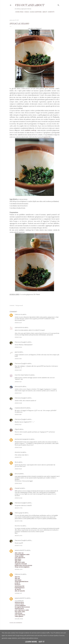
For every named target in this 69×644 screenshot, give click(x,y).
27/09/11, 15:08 (18, 403)
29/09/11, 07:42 (19, 545)
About (44, 12)
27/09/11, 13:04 (18, 347)
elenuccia (18, 386)
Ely (16, 462)
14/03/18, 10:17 (18, 593)
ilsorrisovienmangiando (22, 439)
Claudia (17, 488)
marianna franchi (20, 408)
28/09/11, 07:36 (19, 508)
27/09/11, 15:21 (18, 424)
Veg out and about (30, 5)
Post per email (19, 305)
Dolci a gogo (19, 513)
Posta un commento (16, 623)
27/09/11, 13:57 (18, 370)
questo (46, 137)
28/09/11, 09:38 (19, 521)
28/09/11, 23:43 (18, 536)
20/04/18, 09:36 (19, 619)
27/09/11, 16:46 (18, 447)
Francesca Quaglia (20, 342)
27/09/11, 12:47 (18, 323)
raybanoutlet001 (20, 550)
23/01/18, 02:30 (19, 569)
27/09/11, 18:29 (18, 469)
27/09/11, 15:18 (18, 414)
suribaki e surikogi (31, 130)
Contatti (51, 12)
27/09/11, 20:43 (18, 498)
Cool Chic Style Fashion (22, 375)
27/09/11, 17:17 (18, 457)
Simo (16, 474)
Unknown (18, 314)
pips (16, 352)
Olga (16, 429)
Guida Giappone (35, 12)
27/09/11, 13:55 (18, 359)
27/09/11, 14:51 (18, 382)
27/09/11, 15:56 (18, 434)
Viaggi (26, 12)
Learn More (31, 642)
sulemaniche (19, 328)
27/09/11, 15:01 (18, 393)
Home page (19, 12)
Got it (42, 642)
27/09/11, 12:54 (18, 337)
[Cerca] (58, 5)
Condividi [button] (12, 305)
